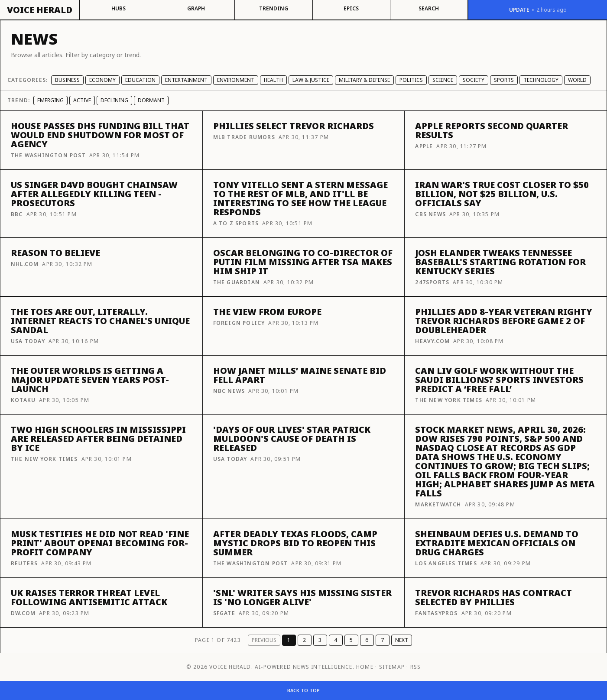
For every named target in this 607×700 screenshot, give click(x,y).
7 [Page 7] (382, 640)
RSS (416, 667)
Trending (274, 8)
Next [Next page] (402, 640)
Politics (411, 80)
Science (443, 80)
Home (365, 667)
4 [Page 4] (336, 640)
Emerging (50, 100)
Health (273, 80)
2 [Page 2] (304, 640)
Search (429, 8)
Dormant (151, 100)
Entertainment (186, 80)
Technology (541, 80)
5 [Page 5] (351, 640)
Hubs (118, 8)
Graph (196, 8)
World (577, 80)
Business (67, 80)
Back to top (303, 690)
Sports (504, 80)
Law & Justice (311, 80)
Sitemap (392, 667)
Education (140, 80)
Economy (102, 80)
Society (474, 80)
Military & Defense (364, 80)
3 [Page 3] (320, 640)
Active (82, 100)
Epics (351, 8)
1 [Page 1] (289, 640)
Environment (236, 80)
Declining (114, 100)
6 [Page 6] (367, 640)
